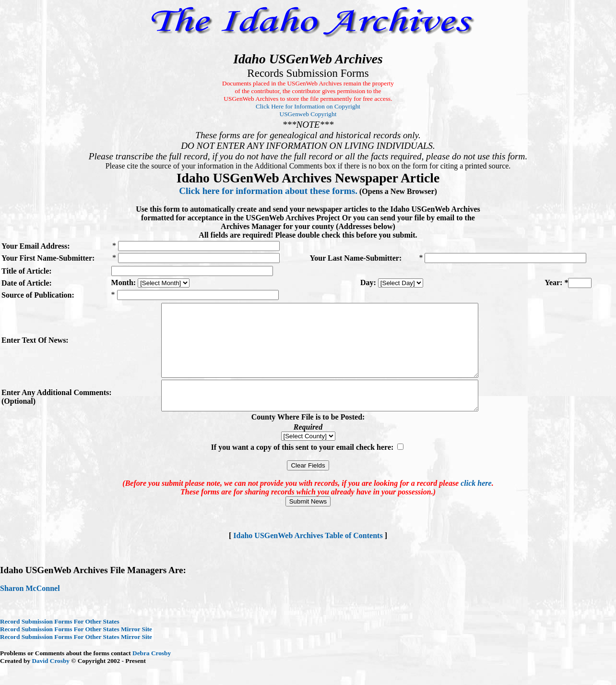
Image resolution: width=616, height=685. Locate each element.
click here (476, 503)
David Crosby (51, 681)
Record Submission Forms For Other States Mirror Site (76, 649)
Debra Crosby (152, 673)
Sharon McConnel (30, 608)
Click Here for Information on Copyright (308, 106)
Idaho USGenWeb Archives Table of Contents (308, 556)
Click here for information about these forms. (268, 191)
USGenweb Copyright (308, 114)
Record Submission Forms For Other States (60, 642)
